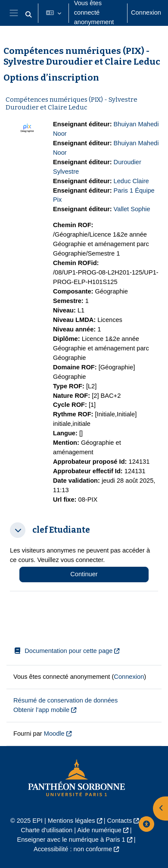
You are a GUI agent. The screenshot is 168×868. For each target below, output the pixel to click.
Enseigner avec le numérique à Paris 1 (71, 840)
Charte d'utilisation (47, 830)
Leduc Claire (131, 181)
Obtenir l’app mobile (41, 710)
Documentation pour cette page (63, 651)
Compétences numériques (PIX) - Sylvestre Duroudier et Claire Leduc (72, 103)
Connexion (146, 12)
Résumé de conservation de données (65, 700)
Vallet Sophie (132, 209)
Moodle (54, 734)
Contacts (120, 821)
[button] (28, 15)
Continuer (84, 574)
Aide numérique (99, 830)
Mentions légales (72, 821)
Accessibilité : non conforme (73, 849)
